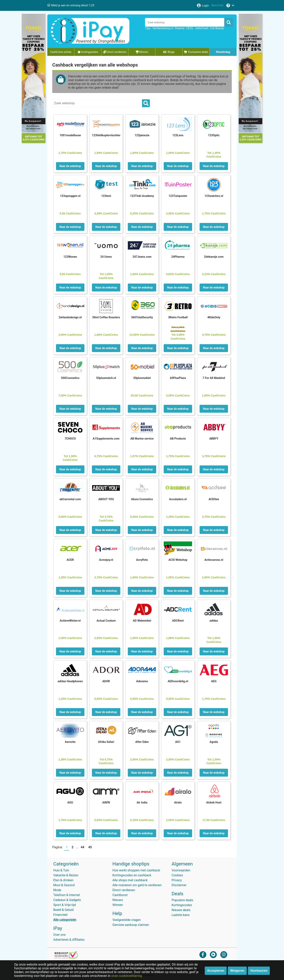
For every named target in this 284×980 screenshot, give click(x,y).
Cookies (177, 875)
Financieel (60, 915)
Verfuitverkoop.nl (163, 28)
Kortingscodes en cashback (132, 875)
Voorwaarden (181, 870)
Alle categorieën (65, 920)
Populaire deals (182, 900)
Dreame (180, 28)
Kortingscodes (182, 905)
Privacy (177, 880)
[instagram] (224, 954)
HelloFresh (202, 28)
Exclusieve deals (196, 52)
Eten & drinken (63, 880)
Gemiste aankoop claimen (131, 925)
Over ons (59, 935)
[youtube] (213, 954)
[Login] (203, 5)
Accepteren (216, 971)
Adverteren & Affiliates (69, 940)
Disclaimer (179, 885)
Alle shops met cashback (130, 880)
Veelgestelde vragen (127, 920)
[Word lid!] (217, 5)
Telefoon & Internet (67, 895)
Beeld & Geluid (63, 910)
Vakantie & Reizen (66, 875)
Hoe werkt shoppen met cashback (136, 870)
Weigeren (237, 971)
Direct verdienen (124, 890)
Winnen (118, 905)
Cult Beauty (217, 28)
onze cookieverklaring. (127, 976)
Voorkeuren (259, 971)
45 (90, 847)
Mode (57, 890)
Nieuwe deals (181, 910)
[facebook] (203, 954)
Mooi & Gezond (64, 885)
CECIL (190, 28)
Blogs (169, 52)
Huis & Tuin (61, 870)
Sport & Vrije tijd (64, 905)
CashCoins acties (61, 52)
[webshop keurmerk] (66, 957)
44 (82, 847)
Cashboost (120, 895)
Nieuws (118, 900)
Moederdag (223, 52)
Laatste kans (181, 915)
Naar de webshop (70, 166)
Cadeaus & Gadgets (67, 900)
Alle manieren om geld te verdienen (137, 885)
